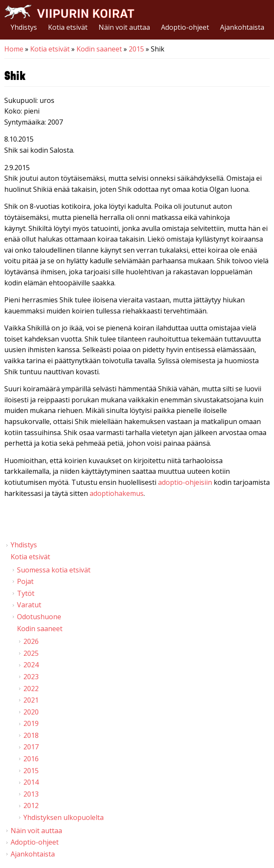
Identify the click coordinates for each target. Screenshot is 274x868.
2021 (31, 700)
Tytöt (26, 593)
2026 (31, 641)
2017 (31, 747)
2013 (31, 794)
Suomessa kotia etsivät (54, 570)
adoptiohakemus (117, 493)
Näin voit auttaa (124, 27)
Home (14, 49)
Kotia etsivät (68, 27)
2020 (31, 712)
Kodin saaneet (99, 49)
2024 (31, 665)
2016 (31, 759)
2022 (31, 689)
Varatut (29, 605)
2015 (136, 49)
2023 (31, 677)
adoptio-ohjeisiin (185, 482)
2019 (31, 723)
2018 (31, 735)
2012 (31, 805)
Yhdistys (24, 27)
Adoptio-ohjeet (185, 27)
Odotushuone (39, 617)
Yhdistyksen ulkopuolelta (64, 817)
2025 (31, 653)
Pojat (25, 581)
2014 (31, 782)
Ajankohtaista (242, 27)
